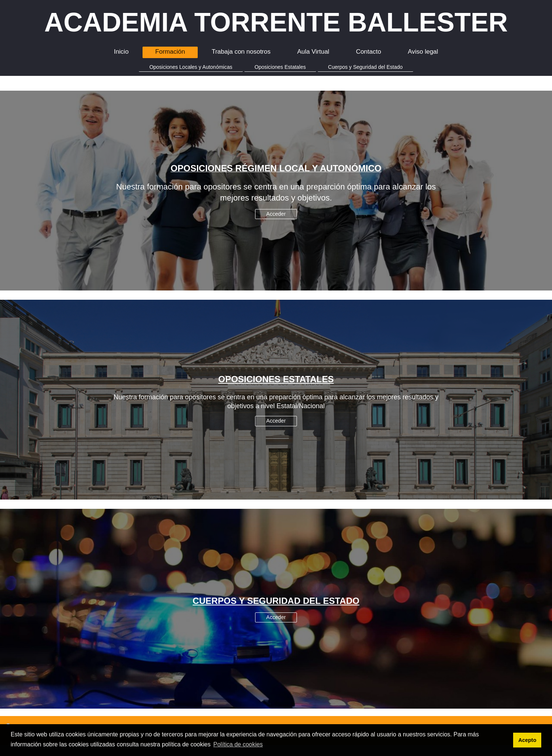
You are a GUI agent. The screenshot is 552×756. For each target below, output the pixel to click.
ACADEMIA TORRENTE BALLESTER (276, 22)
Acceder (276, 214)
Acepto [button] (527, 740)
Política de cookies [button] (238, 744)
